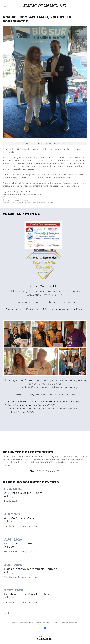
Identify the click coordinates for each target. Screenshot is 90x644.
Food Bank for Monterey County (27, 405)
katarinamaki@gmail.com (16, 200)
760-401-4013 (9, 197)
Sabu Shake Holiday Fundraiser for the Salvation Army (40, 402)
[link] (45, 6)
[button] (9, 6)
